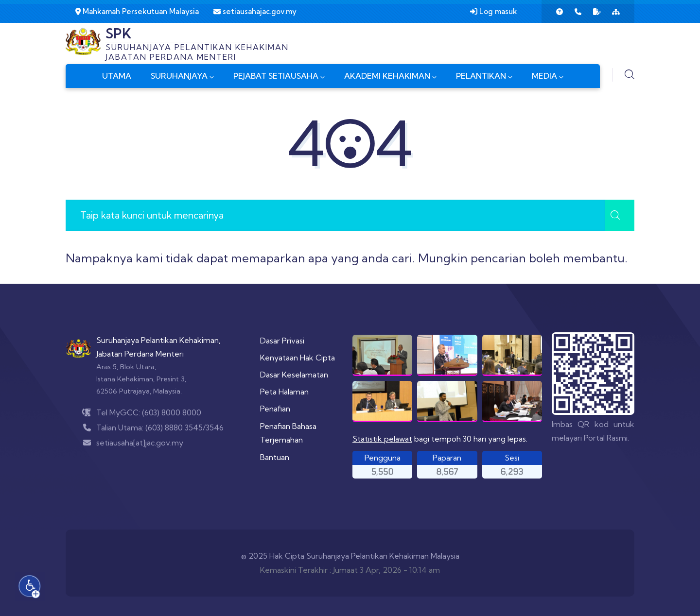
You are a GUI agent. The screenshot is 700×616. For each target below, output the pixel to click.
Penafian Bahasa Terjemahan (288, 433)
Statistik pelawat (382, 439)
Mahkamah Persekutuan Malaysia (137, 11)
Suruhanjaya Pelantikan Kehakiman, (158, 340)
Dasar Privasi (282, 341)
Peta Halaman (284, 392)
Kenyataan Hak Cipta (297, 358)
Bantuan (275, 457)
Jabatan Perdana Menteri (140, 354)
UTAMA (117, 76)
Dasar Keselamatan (294, 375)
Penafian (275, 409)
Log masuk (494, 11)
